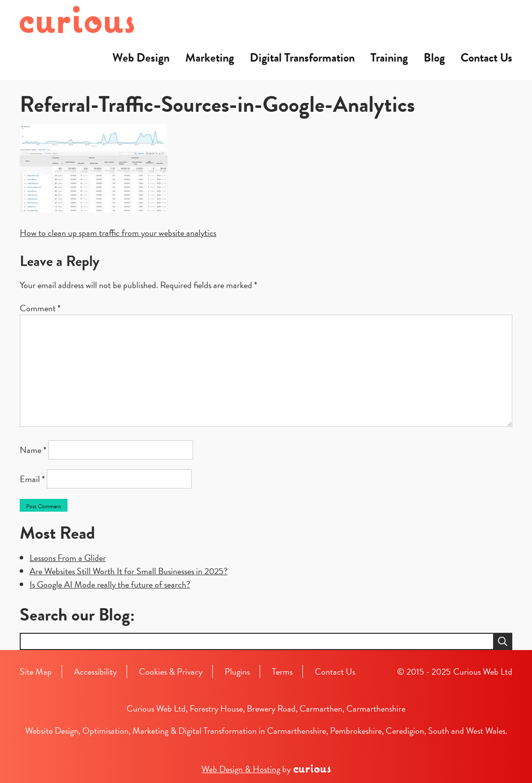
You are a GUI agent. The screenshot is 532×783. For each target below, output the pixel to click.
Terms (282, 671)
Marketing (210, 58)
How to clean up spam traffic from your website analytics (118, 233)
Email (32, 479)
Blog (434, 58)
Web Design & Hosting (241, 769)
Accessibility (95, 671)
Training (389, 58)
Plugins (237, 671)
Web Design (141, 58)
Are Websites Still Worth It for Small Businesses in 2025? (129, 571)
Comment (40, 308)
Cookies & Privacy (171, 671)
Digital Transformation (302, 58)
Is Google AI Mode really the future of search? (110, 584)
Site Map (36, 671)
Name (33, 450)
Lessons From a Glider (68, 558)
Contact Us (486, 58)
